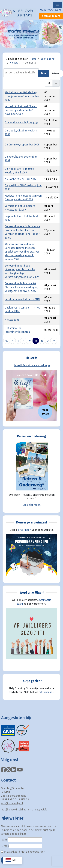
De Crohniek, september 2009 (22, 145)
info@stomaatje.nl (12, 803)
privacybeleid (40, 810)
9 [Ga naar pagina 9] (23, 341)
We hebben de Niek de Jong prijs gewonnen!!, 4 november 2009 (22, 96)
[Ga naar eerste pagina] (7, 341)
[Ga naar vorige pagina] (13, 341)
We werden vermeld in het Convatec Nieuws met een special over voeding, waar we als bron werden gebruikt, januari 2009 (22, 252)
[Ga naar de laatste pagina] (54, 341)
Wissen (56, 73)
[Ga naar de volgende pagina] (48, 341)
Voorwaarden (37, 852)
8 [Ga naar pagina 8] (18, 341)
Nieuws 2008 (12, 320)
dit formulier (46, 692)
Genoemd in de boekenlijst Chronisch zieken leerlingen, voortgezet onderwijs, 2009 (21, 287)
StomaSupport (51, 16)
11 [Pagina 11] (36, 341)
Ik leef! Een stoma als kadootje (32, 365)
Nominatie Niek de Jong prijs (21, 122)
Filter (44, 73)
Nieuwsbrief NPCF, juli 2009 (20, 179)
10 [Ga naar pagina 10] (29, 341)
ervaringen (25, 530)
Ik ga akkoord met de (23, 852)
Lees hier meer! (31, 505)
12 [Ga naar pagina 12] (42, 341)
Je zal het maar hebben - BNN (22, 299)
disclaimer (21, 810)
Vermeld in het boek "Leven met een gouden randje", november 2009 (21, 110)
